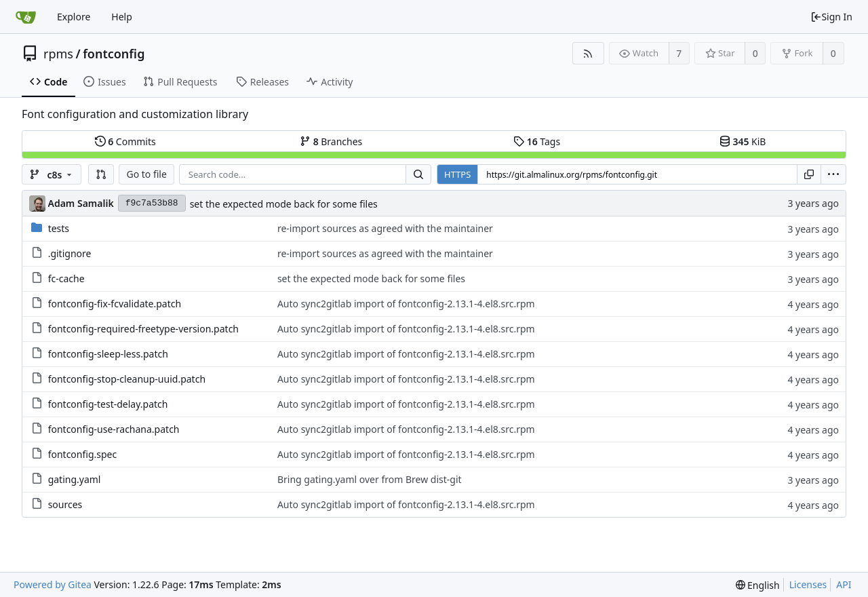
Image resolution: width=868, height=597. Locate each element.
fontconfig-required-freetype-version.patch (143, 329)
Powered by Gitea (53, 584)
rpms (58, 54)
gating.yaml (75, 479)
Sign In (831, 17)
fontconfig (114, 54)
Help (122, 17)
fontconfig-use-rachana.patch (114, 429)
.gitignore (70, 253)
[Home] (26, 17)
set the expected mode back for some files (284, 204)
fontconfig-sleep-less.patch (108, 354)
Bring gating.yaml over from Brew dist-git (370, 479)
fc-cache (66, 278)
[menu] (833, 174)
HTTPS (457, 174)
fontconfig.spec (83, 454)
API (844, 584)
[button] (101, 174)
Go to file (146, 174)
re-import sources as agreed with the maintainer (385, 228)
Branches (331, 141)
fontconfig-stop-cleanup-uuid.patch (127, 379)
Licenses (808, 584)
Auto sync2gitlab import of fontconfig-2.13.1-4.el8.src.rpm (406, 304)
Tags (537, 141)
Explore (74, 17)
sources (65, 504)
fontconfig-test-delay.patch (108, 404)
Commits (125, 141)
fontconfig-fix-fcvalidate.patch (115, 304)
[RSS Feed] (588, 53)
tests (59, 228)
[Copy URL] (809, 174)
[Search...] (418, 174)
